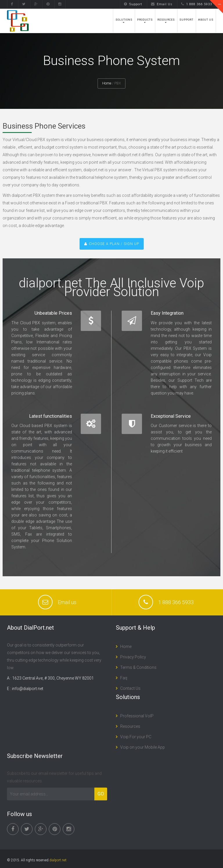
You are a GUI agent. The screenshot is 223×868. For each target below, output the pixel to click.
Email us (67, 602)
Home (107, 83)
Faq (124, 678)
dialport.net (58, 860)
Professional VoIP (137, 716)
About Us (206, 20)
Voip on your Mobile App (143, 747)
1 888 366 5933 (197, 4)
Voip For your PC (136, 737)
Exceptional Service (171, 416)
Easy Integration (167, 313)
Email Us (162, 4)
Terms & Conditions (138, 667)
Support (133, 4)
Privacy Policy (133, 657)
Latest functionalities (51, 416)
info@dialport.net (28, 689)
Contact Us (130, 688)
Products (145, 20)
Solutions (124, 20)
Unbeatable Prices (53, 313)
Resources (166, 20)
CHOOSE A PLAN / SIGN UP (112, 244)
